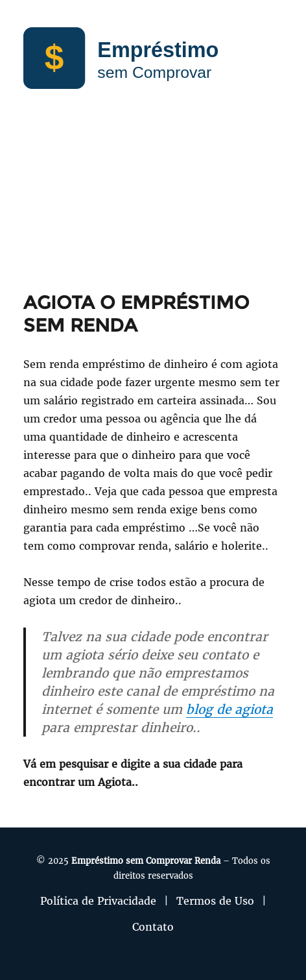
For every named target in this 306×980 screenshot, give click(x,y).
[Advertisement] (153, 204)
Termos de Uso (215, 901)
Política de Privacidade (98, 901)
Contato (153, 927)
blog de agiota (230, 709)
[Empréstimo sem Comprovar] (153, 57)
